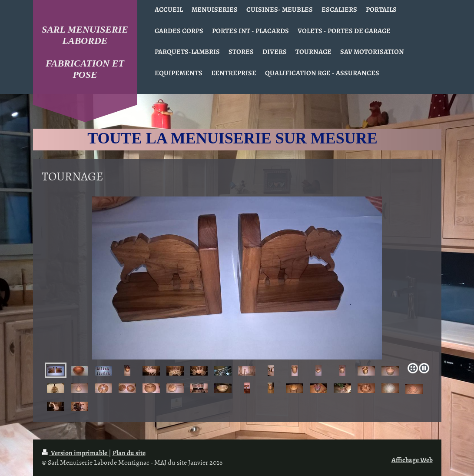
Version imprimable (75, 453)
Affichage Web (412, 460)
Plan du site (129, 453)
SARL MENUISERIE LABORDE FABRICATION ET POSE (85, 52)
